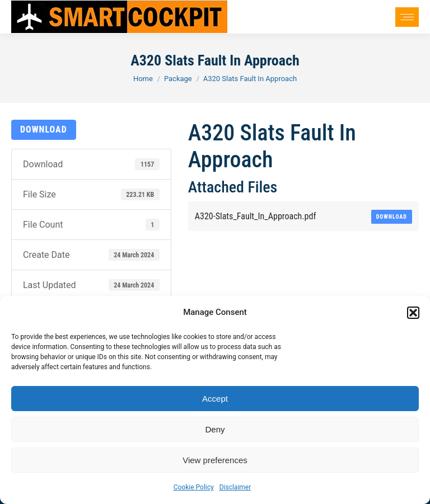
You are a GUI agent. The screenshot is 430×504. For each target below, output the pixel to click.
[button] (413, 313)
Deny (215, 429)
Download (44, 129)
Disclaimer (235, 487)
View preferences (215, 460)
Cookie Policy (194, 487)
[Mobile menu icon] (407, 17)
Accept (215, 399)
